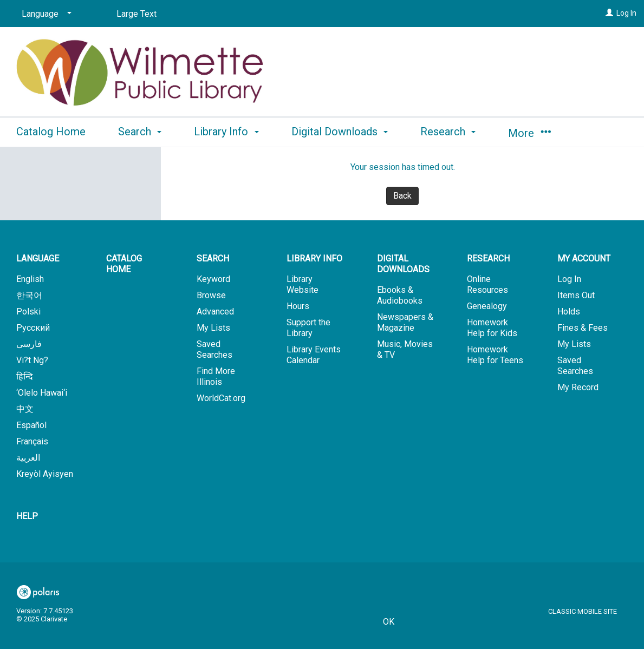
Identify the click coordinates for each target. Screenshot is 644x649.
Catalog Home (51, 132)
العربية (28, 458)
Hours (298, 306)
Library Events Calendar (314, 355)
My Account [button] (584, 258)
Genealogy (487, 306)
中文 (25, 409)
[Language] (45, 14)
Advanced (215, 312)
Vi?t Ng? (32, 360)
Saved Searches (214, 349)
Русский (33, 328)
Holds (569, 312)
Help (27, 516)
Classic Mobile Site (583, 611)
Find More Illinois (216, 376)
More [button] (529, 133)
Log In (626, 13)
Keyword (213, 279)
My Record (578, 387)
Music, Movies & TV (405, 349)
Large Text (136, 14)
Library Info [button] (226, 132)
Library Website (303, 284)
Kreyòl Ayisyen (45, 474)
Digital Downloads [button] (340, 132)
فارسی (29, 344)
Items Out (576, 295)
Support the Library (308, 328)
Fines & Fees (583, 328)
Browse (211, 295)
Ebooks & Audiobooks (400, 295)
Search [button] (140, 132)
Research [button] (448, 132)
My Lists (213, 328)
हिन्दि (25, 376)
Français (32, 441)
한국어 (29, 295)
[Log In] (609, 13)
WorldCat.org (221, 398)
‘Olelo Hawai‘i (42, 393)
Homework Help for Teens (495, 355)
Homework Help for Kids (492, 328)
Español (31, 425)
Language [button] (38, 258)
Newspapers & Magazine (405, 322)
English (30, 279)
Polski (28, 312)
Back (402, 196)
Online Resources (487, 284)
